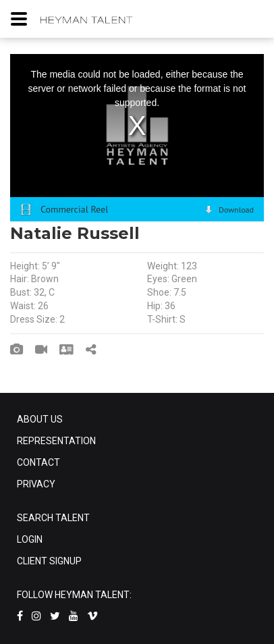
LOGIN (30, 539)
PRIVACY (36, 484)
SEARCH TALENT (53, 518)
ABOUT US (40, 419)
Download (236, 210)
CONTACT (38, 462)
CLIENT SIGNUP (49, 561)
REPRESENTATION (56, 441)
